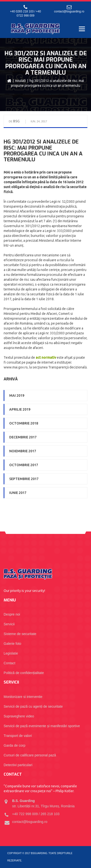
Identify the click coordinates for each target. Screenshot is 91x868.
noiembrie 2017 (23, 451)
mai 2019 (17, 395)
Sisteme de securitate (20, 634)
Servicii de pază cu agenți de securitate (33, 706)
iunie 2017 (18, 493)
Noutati (20, 81)
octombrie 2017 (24, 465)
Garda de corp (15, 745)
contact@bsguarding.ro (69, 11)
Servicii (9, 624)
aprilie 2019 (20, 409)
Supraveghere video (19, 716)
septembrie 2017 (24, 479)
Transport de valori (18, 736)
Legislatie (11, 653)
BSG (16, 121)
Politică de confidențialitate (24, 673)
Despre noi (12, 614)
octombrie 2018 (24, 423)
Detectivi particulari (18, 765)
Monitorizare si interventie (23, 697)
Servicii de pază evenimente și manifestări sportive (42, 726)
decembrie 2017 (23, 437)
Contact (9, 663)
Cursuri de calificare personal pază (30, 755)
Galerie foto (12, 644)
